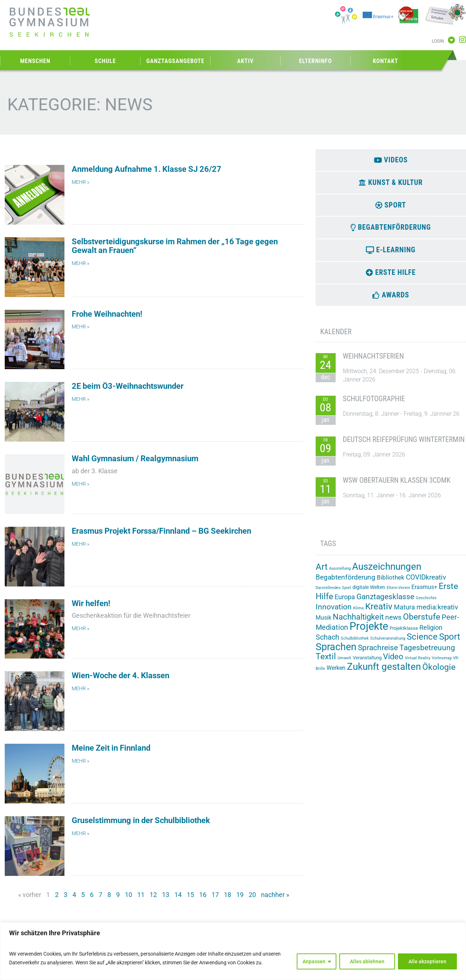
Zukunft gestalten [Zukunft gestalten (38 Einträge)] (384, 671)
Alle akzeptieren (427, 961)
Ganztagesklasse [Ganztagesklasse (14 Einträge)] (385, 601)
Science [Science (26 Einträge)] (422, 641)
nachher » (275, 895)
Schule (105, 61)
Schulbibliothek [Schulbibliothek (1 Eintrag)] (355, 643)
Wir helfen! (91, 603)
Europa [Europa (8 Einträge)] (345, 602)
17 (215, 895)
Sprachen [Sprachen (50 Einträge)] (336, 652)
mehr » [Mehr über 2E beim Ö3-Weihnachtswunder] (80, 399)
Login (438, 41)
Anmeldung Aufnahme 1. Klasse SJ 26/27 (147, 169)
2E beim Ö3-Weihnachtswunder (128, 386)
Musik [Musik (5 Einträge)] (323, 622)
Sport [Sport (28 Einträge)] (450, 641)
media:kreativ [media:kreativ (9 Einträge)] (437, 612)
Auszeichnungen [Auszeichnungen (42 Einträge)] (387, 571)
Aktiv (245, 61)
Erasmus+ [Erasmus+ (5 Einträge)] (424, 592)
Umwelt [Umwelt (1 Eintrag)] (344, 662)
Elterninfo (315, 61)
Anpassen (314, 961)
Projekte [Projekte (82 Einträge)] (369, 631)
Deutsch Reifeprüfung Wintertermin (404, 444)
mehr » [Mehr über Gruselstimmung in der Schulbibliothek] (80, 833)
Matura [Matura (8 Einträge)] (404, 612)
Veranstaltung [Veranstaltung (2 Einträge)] (367, 662)
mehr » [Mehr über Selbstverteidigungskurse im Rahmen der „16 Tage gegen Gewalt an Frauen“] (80, 263)
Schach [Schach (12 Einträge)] (327, 642)
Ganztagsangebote (175, 61)
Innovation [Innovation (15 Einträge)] (334, 611)
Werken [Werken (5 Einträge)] (336, 672)
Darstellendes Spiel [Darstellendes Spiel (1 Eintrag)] (333, 592)
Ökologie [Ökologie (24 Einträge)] (439, 671)
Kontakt (386, 61)
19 (240, 895)
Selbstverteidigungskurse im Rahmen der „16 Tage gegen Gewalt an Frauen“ (175, 246)
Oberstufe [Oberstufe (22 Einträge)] (422, 622)
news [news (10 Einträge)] (393, 622)
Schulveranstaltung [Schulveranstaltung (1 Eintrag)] (388, 643)
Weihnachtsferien (374, 361)
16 (203, 895)
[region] (233, 951)
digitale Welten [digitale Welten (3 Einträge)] (369, 592)
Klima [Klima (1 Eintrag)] (358, 613)
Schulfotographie (374, 403)
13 (166, 895)
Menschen (35, 61)
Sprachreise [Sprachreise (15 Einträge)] (378, 652)
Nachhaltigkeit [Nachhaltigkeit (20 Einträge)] (358, 621)
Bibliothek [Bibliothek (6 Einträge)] (391, 582)
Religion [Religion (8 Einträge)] (431, 632)
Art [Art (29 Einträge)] (322, 571)
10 (129, 895)
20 (252, 895)
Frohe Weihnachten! (107, 314)
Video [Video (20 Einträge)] (393, 661)
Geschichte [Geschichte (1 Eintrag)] (426, 603)
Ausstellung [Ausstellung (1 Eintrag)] (340, 573)
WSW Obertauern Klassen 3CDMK (397, 485)
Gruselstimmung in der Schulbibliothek (141, 820)
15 (190, 895)
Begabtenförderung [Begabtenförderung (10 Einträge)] (345, 582)
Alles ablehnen (367, 961)
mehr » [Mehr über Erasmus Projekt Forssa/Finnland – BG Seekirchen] (80, 544)
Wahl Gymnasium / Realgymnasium (135, 459)
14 (178, 895)
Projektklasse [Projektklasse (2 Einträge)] (404, 633)
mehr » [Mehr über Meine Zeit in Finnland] (80, 761)
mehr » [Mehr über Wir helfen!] (80, 629)
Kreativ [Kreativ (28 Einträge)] (379, 611)
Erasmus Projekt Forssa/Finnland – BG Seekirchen (161, 531)
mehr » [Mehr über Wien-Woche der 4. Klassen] (80, 689)
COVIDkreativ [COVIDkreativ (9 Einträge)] (426, 582)
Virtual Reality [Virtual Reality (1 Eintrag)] (418, 662)
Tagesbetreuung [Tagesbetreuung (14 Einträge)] (427, 652)
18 (228, 895)
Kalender (336, 336)
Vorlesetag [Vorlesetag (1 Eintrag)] (442, 662)
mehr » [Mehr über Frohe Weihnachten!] (80, 327)
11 (141, 895)
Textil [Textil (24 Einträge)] (326, 661)
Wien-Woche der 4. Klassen (121, 675)
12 (153, 895)
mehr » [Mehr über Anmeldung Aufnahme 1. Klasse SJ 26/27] (80, 182)
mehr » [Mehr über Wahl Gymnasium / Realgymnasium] (80, 484)
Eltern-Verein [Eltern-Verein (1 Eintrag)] (398, 592)
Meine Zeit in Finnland (111, 748)
